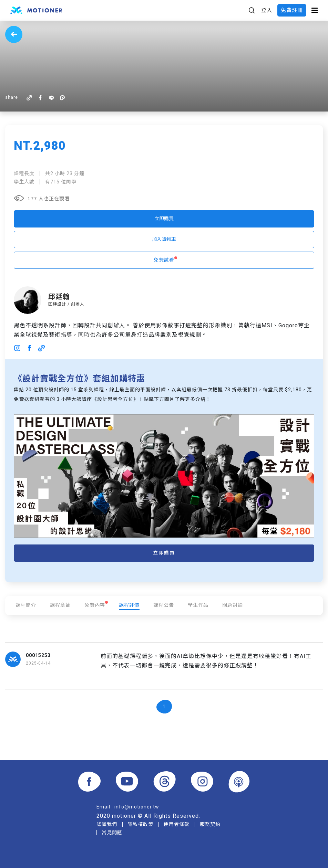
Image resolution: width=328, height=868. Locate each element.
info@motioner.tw (137, 807)
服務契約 (210, 824)
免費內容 (95, 605)
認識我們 (107, 824)
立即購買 (164, 219)
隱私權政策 (140, 824)
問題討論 (233, 605)
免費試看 (164, 260)
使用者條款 (177, 824)
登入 (267, 10)
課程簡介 (26, 605)
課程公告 (164, 605)
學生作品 (198, 605)
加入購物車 (164, 239)
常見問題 (112, 833)
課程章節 (60, 605)
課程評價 (129, 605)
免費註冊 (292, 10)
